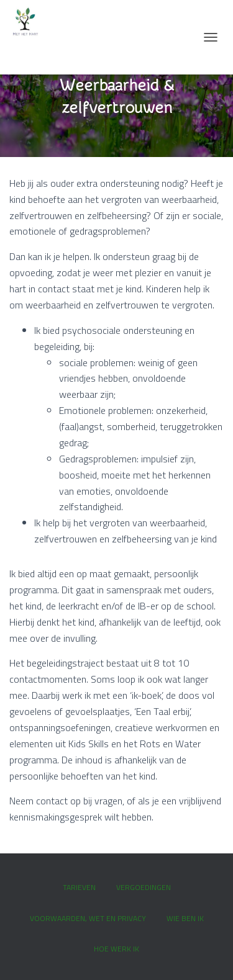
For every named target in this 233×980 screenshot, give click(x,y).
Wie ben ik (185, 918)
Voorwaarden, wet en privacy (88, 918)
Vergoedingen (144, 887)
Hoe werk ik (116, 949)
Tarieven (79, 887)
